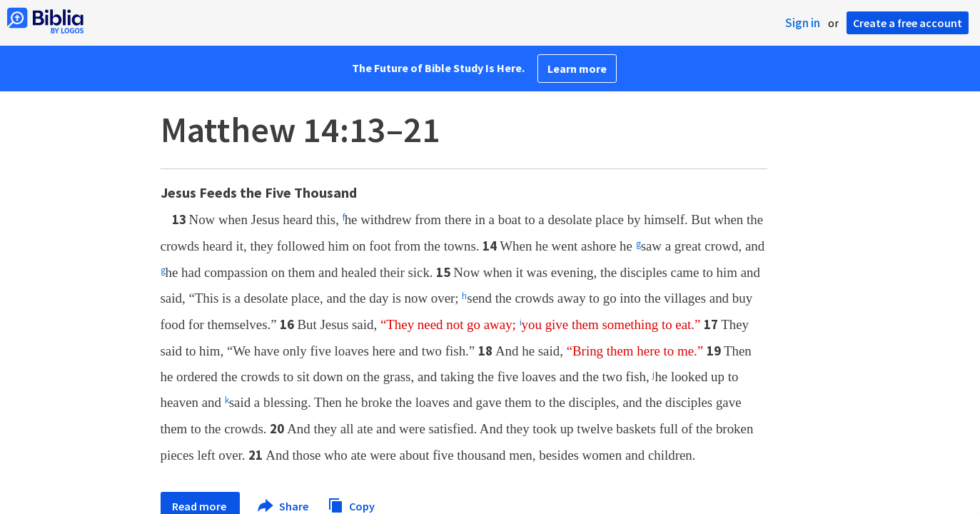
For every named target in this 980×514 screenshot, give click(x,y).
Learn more (577, 69)
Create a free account (908, 23)
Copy (351, 504)
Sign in (803, 23)
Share (284, 506)
